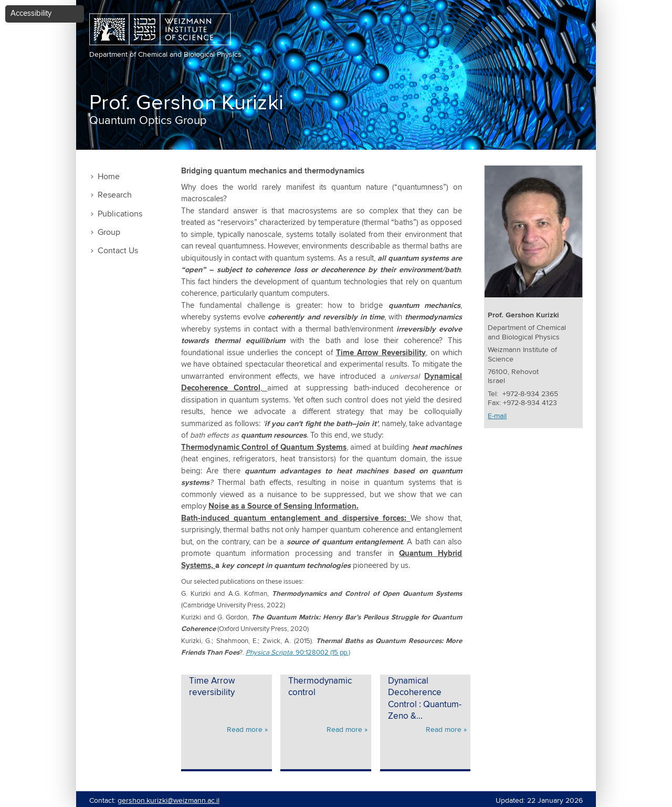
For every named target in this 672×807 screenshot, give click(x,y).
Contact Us (118, 251)
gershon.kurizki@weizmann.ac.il (169, 801)
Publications (120, 214)
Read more (245, 730)
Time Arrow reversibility (212, 687)
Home (109, 177)
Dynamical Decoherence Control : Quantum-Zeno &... (425, 699)
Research (115, 195)
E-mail (497, 416)
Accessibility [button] (31, 13)
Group (109, 232)
